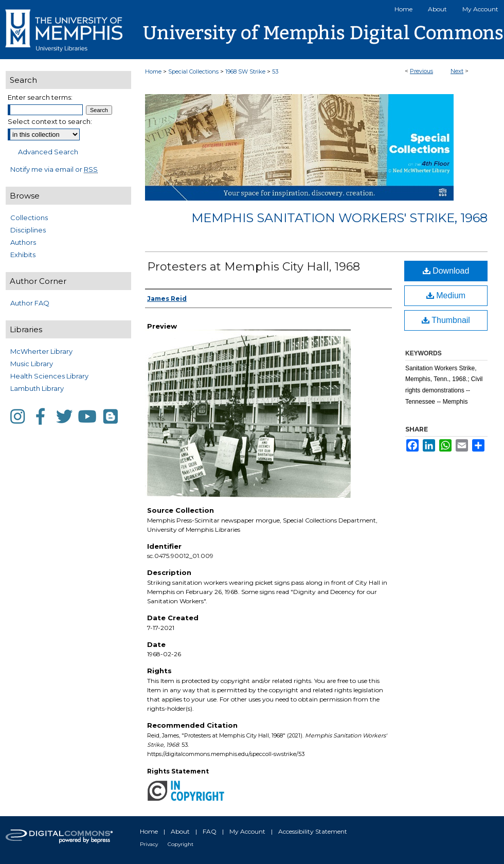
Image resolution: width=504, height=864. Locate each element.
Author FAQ (30, 303)
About (180, 831)
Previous (421, 71)
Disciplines (28, 230)
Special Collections (193, 71)
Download (446, 271)
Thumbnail (446, 320)
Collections (29, 218)
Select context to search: (50, 121)
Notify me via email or (54, 169)
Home (153, 71)
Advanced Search (48, 152)
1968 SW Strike (245, 71)
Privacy (149, 844)
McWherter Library (41, 351)
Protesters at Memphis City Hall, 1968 (254, 267)
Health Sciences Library (49, 376)
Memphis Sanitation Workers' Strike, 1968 (339, 218)
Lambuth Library (37, 388)
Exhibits (23, 255)
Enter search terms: (40, 97)
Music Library (32, 364)
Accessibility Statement (313, 831)
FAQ (210, 831)
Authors (23, 242)
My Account (247, 831)
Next (457, 71)
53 (275, 71)
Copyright (181, 844)
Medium (446, 295)
